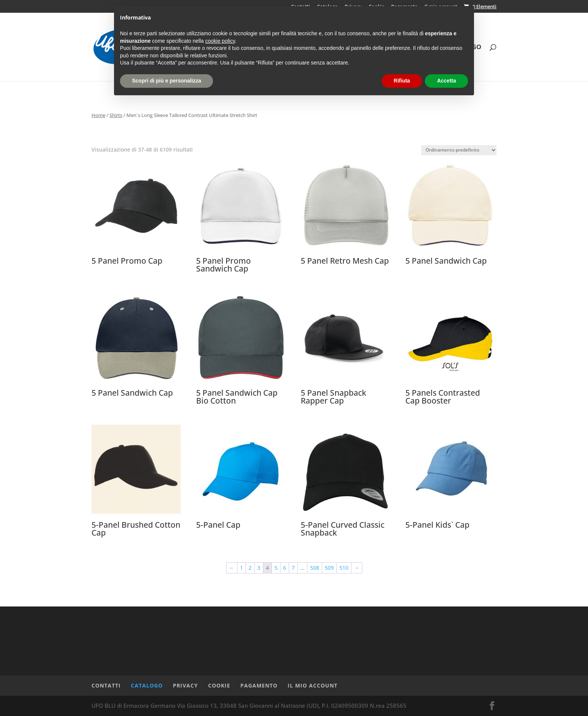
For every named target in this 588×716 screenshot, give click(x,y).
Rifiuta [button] (402, 81)
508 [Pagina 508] (315, 568)
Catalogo (147, 685)
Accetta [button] (446, 81)
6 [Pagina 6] (285, 568)
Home (98, 115)
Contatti (106, 685)
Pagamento (259, 685)
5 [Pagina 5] (276, 568)
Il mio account (313, 685)
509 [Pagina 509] (329, 568)
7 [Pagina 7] (293, 568)
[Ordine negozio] (459, 150)
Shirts (116, 115)
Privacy (185, 685)
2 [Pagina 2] (250, 568)
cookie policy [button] (220, 41)
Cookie (219, 685)
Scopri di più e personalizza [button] (166, 81)
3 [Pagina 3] (259, 568)
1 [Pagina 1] (241, 568)
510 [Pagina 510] (344, 568)
